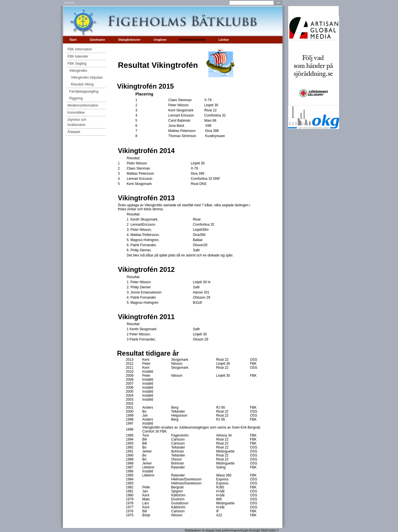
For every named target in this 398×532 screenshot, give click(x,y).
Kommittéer (76, 113)
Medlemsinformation (83, 105)
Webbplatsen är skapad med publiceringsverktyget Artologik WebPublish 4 (232, 530)
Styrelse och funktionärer (77, 122)
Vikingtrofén (78, 71)
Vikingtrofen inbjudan (87, 78)
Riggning (76, 98)
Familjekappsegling (84, 91)
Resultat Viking (82, 84)
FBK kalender (78, 56)
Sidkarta (69, 3)
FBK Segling (77, 64)
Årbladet (74, 132)
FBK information (80, 49)
